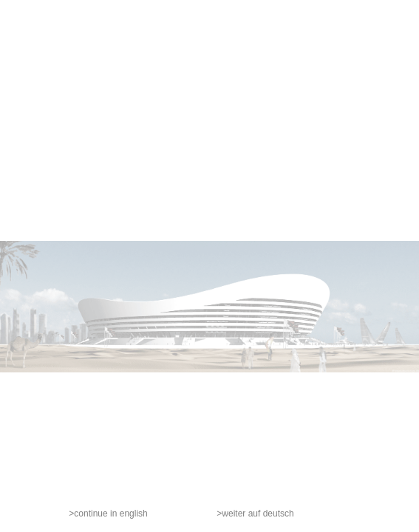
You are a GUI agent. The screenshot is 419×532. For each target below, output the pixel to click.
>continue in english (108, 514)
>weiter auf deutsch (255, 514)
